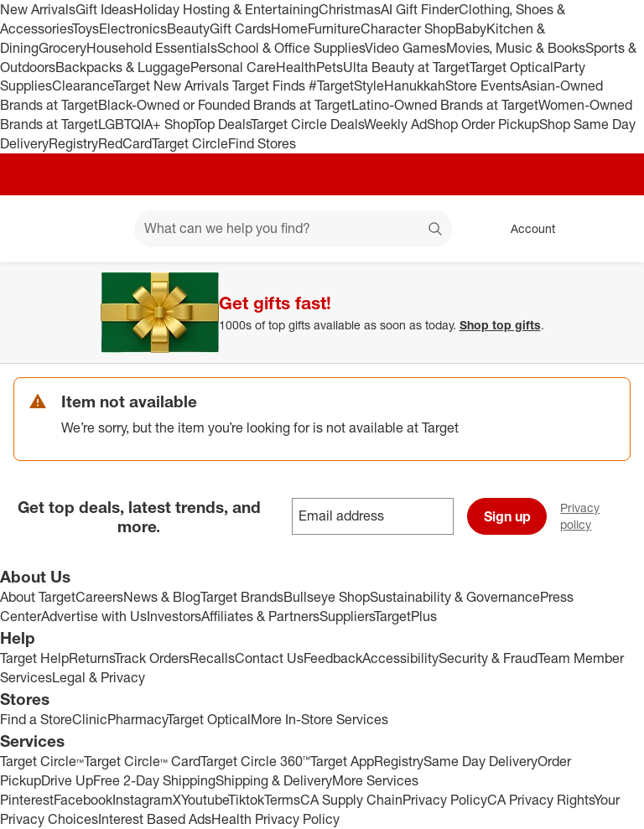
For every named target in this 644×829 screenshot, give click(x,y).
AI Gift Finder (420, 9)
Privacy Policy (445, 800)
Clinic (90, 719)
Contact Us (269, 658)
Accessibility (400, 658)
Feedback (333, 658)
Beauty (188, 28)
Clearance (83, 85)
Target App (342, 761)
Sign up (507, 516)
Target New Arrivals (173, 85)
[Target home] (37, 229)
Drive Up (67, 780)
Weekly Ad (395, 124)
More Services (375, 780)
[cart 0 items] (609, 229)
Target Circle (190, 143)
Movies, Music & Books (516, 48)
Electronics (133, 28)
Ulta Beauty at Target (406, 67)
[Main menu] (96, 229)
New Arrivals (38, 9)
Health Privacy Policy (275, 819)
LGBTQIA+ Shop (146, 124)
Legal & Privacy (99, 677)
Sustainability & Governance (455, 597)
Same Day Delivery (480, 761)
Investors (174, 616)
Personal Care (233, 67)
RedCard (125, 143)
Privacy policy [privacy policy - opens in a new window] (602, 516)
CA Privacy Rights (540, 800)
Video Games (405, 48)
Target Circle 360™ (255, 761)
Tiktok (246, 800)
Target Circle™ (42, 761)
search (436, 230)
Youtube (205, 800)
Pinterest (27, 800)
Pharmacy (137, 719)
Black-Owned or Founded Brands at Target (225, 105)
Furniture (334, 28)
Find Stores (262, 143)
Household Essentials (152, 48)
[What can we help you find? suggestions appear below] (293, 229)
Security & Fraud (488, 658)
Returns (91, 658)
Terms (282, 800)
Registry (73, 143)
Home (289, 28)
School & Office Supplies (291, 48)
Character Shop (408, 28)
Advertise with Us (94, 616)
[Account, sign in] (525, 229)
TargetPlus (405, 616)
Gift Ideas (104, 9)
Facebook (83, 800)
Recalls (212, 658)
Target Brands (242, 597)
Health (296, 67)
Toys (86, 28)
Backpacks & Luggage (123, 67)
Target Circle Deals (307, 124)
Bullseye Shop (327, 597)
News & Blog (162, 597)
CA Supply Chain (351, 800)
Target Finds (270, 85)
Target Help (34, 658)
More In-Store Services (319, 719)
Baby (471, 28)
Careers (99, 597)
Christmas (350, 9)
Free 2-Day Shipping (154, 780)
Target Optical (512, 67)
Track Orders (152, 658)
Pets (330, 67)
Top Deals (222, 124)
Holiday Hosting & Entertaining (226, 9)
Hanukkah (415, 85)
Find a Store (36, 719)
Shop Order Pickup (483, 124)
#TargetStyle (346, 85)
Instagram (143, 800)
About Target (38, 597)
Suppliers (347, 616)
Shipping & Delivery (274, 780)
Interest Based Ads (155, 819)
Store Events (483, 85)
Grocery (62, 48)
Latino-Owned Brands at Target (445, 105)
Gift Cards (240, 28)
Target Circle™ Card (142, 761)
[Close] (621, 282)
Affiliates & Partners (260, 616)
